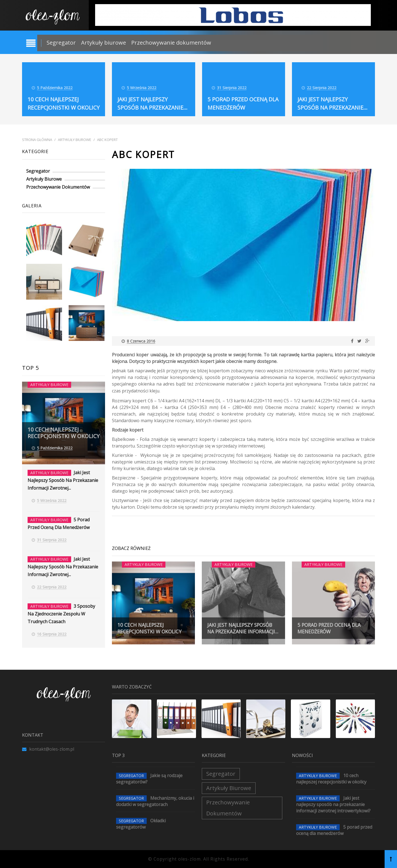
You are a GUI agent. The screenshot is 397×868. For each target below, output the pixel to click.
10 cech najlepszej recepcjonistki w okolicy (54, 99)
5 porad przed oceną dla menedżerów (331, 628)
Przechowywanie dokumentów (171, 43)
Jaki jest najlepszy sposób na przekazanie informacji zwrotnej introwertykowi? (333, 804)
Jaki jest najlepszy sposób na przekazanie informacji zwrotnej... (63, 480)
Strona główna (37, 140)
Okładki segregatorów (141, 824)
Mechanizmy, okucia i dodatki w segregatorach (155, 801)
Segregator (61, 43)
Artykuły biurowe (104, 43)
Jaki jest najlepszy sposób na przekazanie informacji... (241, 625)
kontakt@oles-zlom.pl (48, 749)
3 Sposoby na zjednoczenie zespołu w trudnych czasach (61, 614)
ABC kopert (107, 140)
